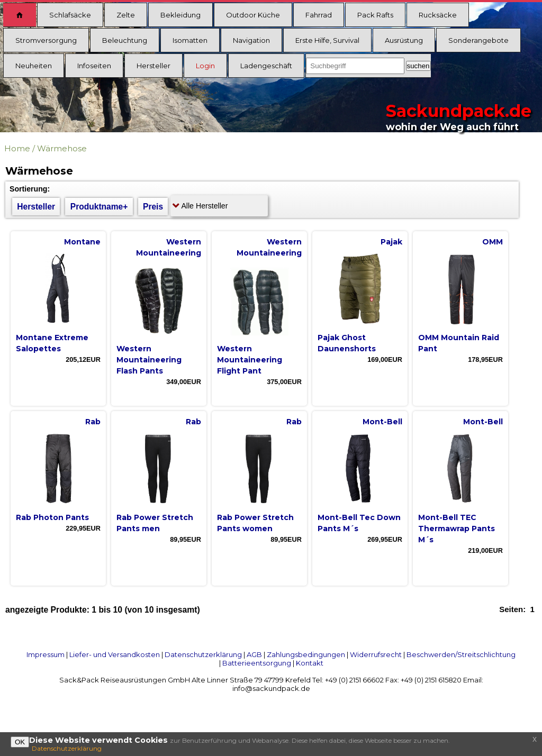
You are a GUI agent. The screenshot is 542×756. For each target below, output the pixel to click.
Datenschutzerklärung (203, 654)
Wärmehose (62, 148)
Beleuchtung (125, 40)
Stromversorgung (46, 40)
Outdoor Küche (253, 15)
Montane (82, 242)
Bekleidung (180, 15)
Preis (153, 207)
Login (205, 66)
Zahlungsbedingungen (306, 654)
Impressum (46, 654)
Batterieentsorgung (257, 663)
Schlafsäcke (70, 15)
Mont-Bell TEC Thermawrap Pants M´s (457, 529)
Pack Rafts (375, 15)
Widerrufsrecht (376, 654)
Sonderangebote (478, 40)
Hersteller (153, 66)
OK (20, 742)
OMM (493, 242)
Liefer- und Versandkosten (115, 654)
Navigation (251, 40)
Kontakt (310, 663)
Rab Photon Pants (52, 517)
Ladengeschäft (266, 66)
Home (17, 148)
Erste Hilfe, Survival (327, 40)
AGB (254, 654)
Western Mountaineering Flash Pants (149, 360)
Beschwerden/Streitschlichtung (461, 654)
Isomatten (190, 40)
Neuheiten (34, 66)
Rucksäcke (438, 15)
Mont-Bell (382, 422)
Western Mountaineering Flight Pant (250, 360)
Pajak (391, 242)
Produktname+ (99, 207)
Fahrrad (319, 15)
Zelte (126, 15)
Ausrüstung (404, 40)
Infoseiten (94, 66)
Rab (93, 422)
